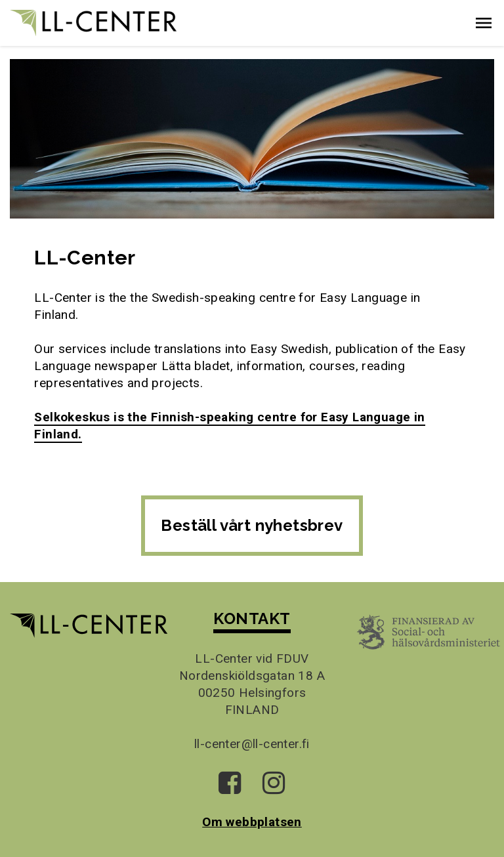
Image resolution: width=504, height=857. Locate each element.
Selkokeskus (74, 417)
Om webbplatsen (252, 822)
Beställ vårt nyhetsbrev (252, 525)
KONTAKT (252, 618)
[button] (484, 23)
